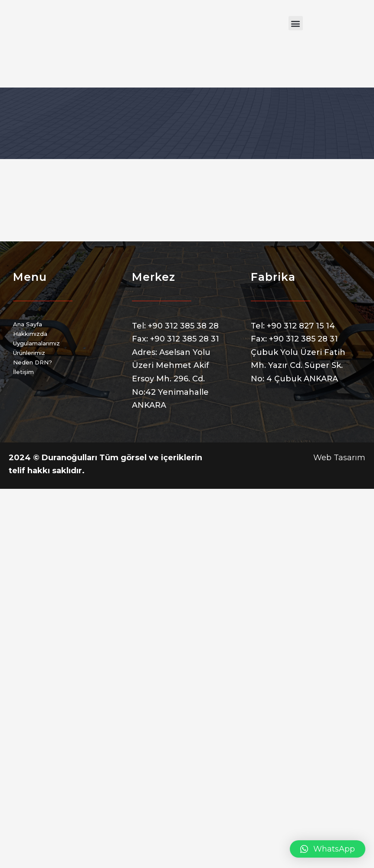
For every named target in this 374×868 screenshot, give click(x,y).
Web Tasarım (339, 458)
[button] (296, 23)
